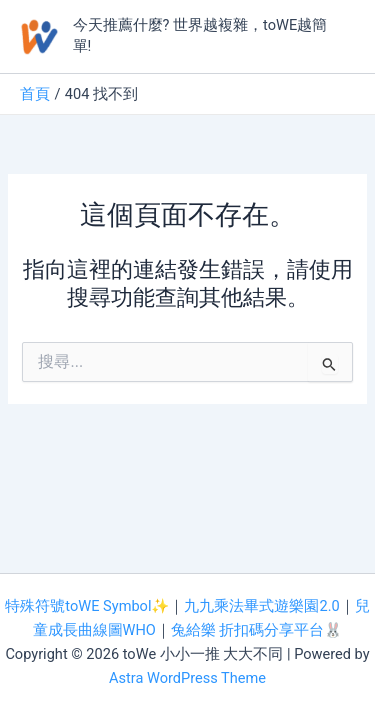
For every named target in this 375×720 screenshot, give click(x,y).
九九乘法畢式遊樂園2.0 (261, 606)
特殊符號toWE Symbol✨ (87, 606)
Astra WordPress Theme (187, 678)
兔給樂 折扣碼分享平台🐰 (257, 630)
